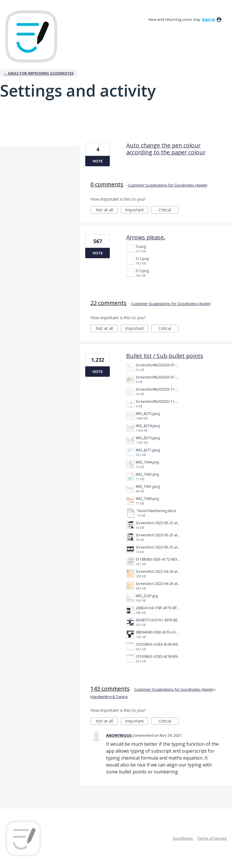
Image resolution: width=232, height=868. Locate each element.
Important (137, 210)
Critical (169, 210)
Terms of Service (212, 838)
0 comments (107, 184)
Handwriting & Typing (109, 697)
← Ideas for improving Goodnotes (39, 73)
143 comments (110, 689)
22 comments (108, 303)
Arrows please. (146, 237)
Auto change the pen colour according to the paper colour (166, 149)
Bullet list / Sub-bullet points (165, 356)
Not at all (107, 210)
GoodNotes (183, 838)
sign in (209, 19)
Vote (98, 161)
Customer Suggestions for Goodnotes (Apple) (167, 185)
